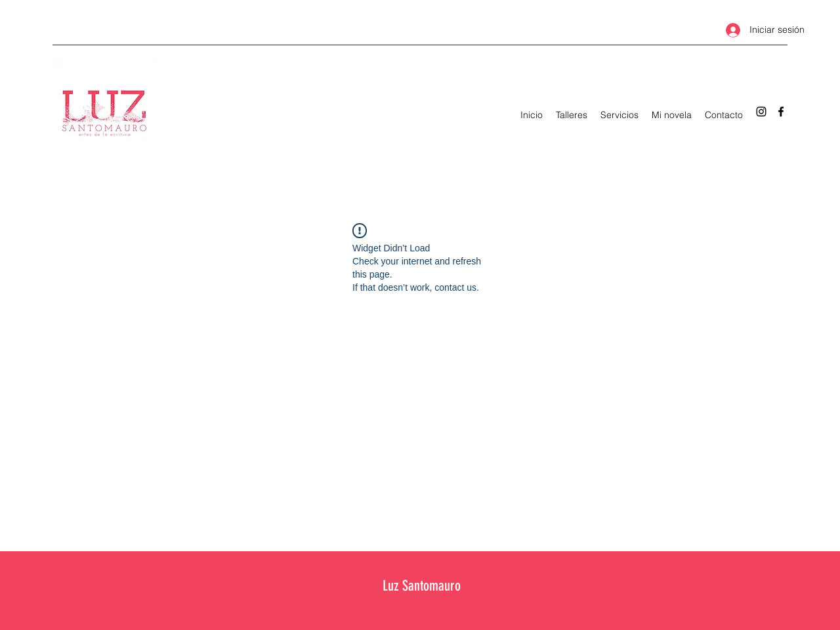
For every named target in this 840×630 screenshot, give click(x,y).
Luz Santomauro (422, 586)
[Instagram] (761, 112)
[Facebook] (781, 112)
